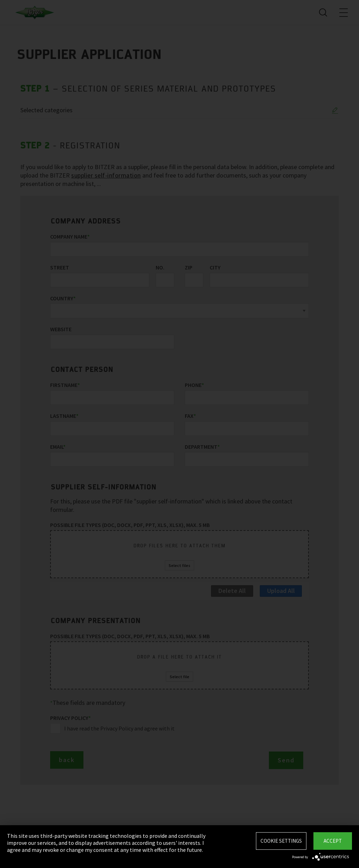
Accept (333, 841)
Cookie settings (281, 841)
